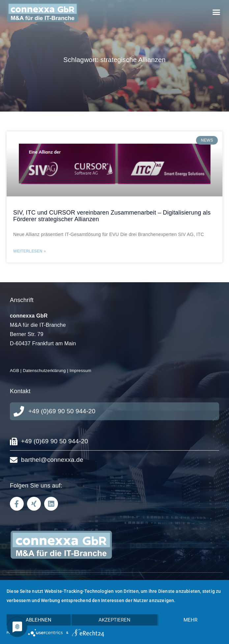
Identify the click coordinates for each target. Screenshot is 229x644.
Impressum (80, 371)
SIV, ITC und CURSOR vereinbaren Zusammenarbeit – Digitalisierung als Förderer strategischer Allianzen (112, 216)
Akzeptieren (114, 620)
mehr (190, 620)
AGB (14, 371)
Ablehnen (39, 620)
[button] (216, 12)
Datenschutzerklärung (44, 371)
